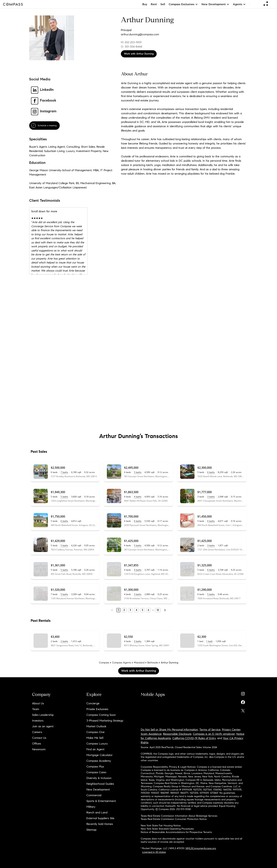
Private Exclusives (97, 709)
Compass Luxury (97, 744)
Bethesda (153, 663)
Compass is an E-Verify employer (214, 734)
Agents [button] (239, 4)
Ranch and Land (97, 812)
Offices (37, 744)
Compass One (95, 732)
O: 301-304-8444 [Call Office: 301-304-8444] (132, 47)
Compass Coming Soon (101, 715)
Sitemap (91, 830)
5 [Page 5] (142, 610)
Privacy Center (231, 730)
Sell (163, 4)
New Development (98, 789)
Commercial (94, 795)
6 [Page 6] (148, 610)
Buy (145, 4)
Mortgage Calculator (100, 755)
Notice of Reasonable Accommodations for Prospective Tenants (176, 832)
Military (91, 807)
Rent (154, 4)
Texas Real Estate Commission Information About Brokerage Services (179, 816)
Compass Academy (99, 761)
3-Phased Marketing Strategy (105, 721)
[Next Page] (165, 610)
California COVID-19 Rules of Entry (194, 738)
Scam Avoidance (151, 734)
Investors (38, 721)
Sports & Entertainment (101, 801)
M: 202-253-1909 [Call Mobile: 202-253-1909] (131, 42)
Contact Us (39, 738)
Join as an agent (43, 726)
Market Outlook (96, 726)
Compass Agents (122, 663)
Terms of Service (210, 730)
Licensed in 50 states (154, 852)
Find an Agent (95, 749)
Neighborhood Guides (100, 784)
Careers (37, 732)
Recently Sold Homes (100, 824)
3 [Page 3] (130, 610)
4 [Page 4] (136, 610)
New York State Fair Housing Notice (161, 826)
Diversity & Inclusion (99, 778)
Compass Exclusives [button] (183, 4)
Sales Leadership (43, 715)
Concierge (93, 703)
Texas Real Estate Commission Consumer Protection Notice (174, 819)
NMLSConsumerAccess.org (201, 848)
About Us (38, 703)
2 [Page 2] (124, 610)
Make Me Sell (95, 738)
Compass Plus (95, 767)
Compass (104, 663)
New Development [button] (215, 4)
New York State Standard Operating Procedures (167, 829)
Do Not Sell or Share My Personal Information (169, 730)
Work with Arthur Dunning (139, 54)
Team (36, 709)
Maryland (139, 663)
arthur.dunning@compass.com (140, 34)
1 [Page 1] (118, 610)
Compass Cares (96, 772)
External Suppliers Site (100, 818)
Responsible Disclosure (177, 734)
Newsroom (39, 749)
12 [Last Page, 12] (158, 610)
